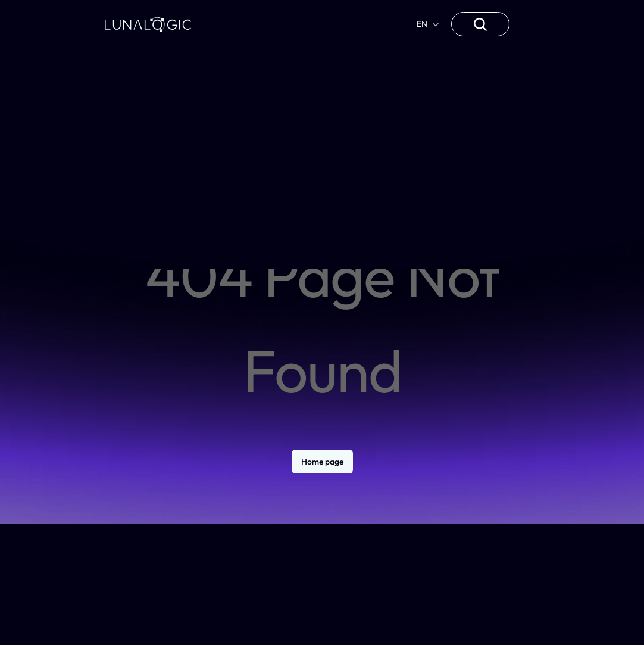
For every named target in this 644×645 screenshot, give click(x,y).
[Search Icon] (480, 24)
